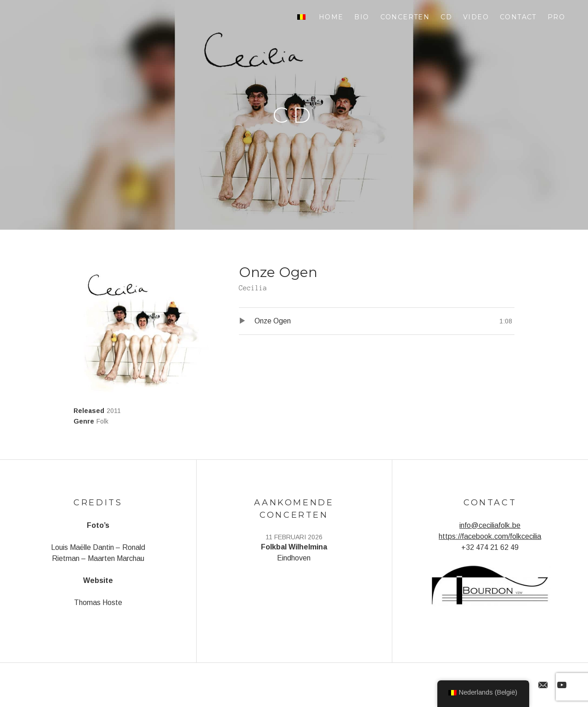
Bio (362, 17)
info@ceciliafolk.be (490, 525)
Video (476, 17)
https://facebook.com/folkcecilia (490, 536)
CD (446, 17)
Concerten (405, 17)
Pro (556, 17)
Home (331, 17)
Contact (518, 17)
